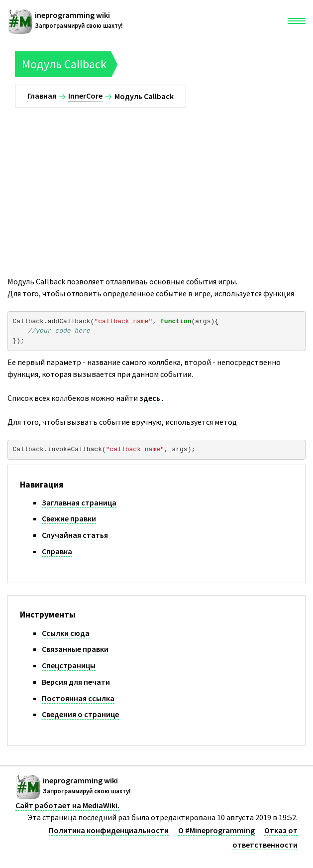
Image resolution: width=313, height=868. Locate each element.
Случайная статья (75, 535)
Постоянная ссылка (78, 698)
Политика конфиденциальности (109, 830)
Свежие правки (69, 518)
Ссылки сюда (66, 633)
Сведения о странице (80, 714)
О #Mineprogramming (216, 830)
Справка (57, 551)
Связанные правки (75, 649)
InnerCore (85, 96)
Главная (42, 96)
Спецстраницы (69, 665)
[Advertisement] (156, 183)
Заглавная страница (79, 502)
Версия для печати (76, 682)
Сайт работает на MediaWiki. (67, 805)
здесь (151, 398)
